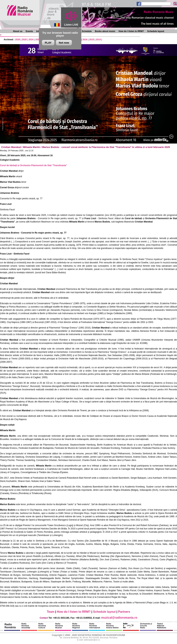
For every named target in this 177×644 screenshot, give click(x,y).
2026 (18, 40)
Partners (124, 612)
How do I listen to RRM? (131, 31)
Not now (64, 43)
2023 (38, 40)
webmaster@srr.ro (92, 640)
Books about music (105, 31)
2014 (98, 40)
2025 (24, 40)
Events (29, 31)
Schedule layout (156, 31)
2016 (85, 40)
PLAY (48, 43)
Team (51, 612)
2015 (92, 40)
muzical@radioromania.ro (119, 618)
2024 (31, 40)
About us (18, 31)
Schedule (87, 31)
